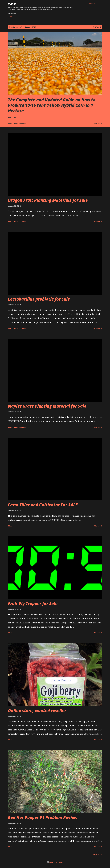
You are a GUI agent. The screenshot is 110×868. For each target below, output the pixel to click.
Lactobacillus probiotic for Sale (39, 299)
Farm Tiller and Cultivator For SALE (43, 505)
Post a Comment (21, 123)
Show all (97, 27)
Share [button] (10, 123)
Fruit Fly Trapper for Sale (33, 604)
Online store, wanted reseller (37, 711)
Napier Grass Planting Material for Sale (47, 406)
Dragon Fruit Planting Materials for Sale (48, 200)
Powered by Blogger (55, 862)
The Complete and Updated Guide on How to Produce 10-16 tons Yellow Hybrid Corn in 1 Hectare (52, 105)
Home (11, 17)
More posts (98, 855)
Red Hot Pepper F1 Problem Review (43, 817)
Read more (98, 123)
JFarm (12, 4)
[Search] (92, 4)
